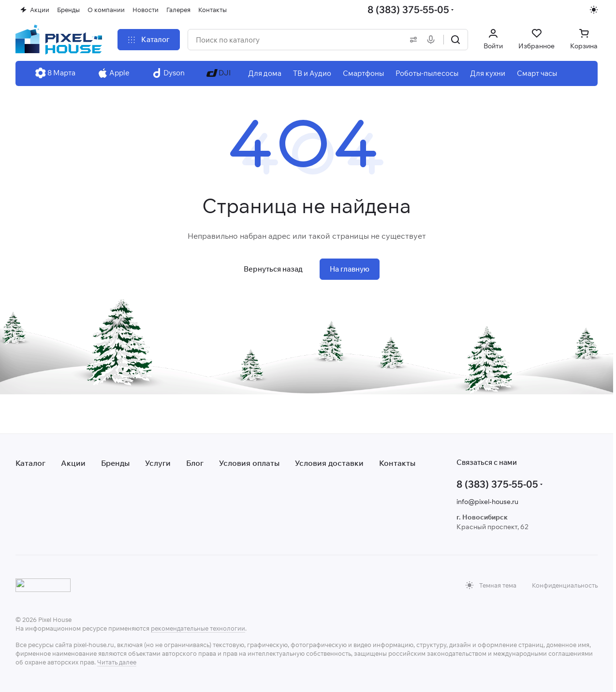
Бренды (115, 463)
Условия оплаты (249, 463)
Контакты (397, 463)
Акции (73, 463)
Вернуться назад (273, 269)
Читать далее (117, 662)
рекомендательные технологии (198, 628)
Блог (195, 463)
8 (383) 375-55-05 (408, 9)
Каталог (30, 463)
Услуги (158, 463)
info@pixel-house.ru (487, 502)
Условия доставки (329, 463)
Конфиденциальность (565, 585)
